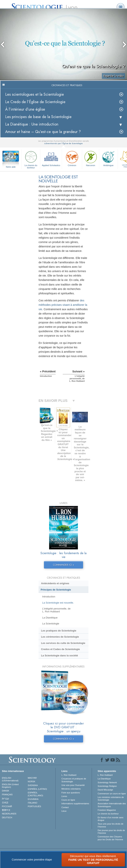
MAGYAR (32, 778)
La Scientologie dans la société (59, 655)
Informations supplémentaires (75, 804)
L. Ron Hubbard (69, 775)
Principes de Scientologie (56, 590)
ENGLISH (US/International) (10, 779)
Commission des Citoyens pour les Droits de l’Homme (110, 838)
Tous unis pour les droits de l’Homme (111, 825)
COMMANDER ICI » (64, 565)
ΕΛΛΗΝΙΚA (33, 799)
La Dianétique (50, 618)
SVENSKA (33, 785)
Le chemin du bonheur (31, 159)
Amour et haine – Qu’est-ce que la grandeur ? (43, 132)
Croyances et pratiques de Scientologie (74, 780)
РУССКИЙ (7, 806)
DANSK (6, 791)
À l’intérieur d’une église (25, 109)
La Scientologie (51, 624)
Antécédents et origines (55, 583)
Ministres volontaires (71, 789)
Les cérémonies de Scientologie (60, 637)
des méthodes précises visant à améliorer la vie (63, 305)
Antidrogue (108, 158)
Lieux (64, 811)
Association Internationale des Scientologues (112, 805)
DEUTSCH (7, 817)
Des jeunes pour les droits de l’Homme (111, 832)
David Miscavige (105, 790)
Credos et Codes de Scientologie (60, 649)
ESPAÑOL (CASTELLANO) (35, 794)
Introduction (49, 597)
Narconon (91, 158)
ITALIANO (33, 803)
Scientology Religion (107, 786)
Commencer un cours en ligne (112, 794)
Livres (64, 796)
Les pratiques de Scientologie (59, 631)
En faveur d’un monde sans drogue (111, 819)
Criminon (72, 158)
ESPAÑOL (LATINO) (37, 789)
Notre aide (11, 167)
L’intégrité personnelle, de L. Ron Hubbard (56, 610)
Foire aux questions (71, 793)
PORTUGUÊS (34, 806)
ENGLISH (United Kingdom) (10, 786)
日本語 (5, 803)
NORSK (32, 782)
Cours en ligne (68, 800)
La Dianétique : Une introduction (32, 124)
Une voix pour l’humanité (73, 785)
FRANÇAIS (7, 795)
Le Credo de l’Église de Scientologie (35, 102)
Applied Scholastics (51, 158)
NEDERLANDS (9, 814)
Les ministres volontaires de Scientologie (111, 799)
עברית (5, 799)
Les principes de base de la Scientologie (38, 117)
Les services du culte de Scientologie (63, 643)
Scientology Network (107, 782)
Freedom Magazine (107, 810)
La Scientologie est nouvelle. (58, 603)
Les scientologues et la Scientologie (35, 94)
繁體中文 (6, 810)
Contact (65, 807)
